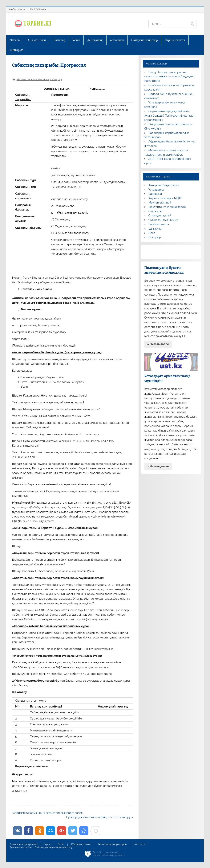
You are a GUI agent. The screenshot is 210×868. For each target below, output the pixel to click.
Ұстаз (76, 40)
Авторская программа (24, 844)
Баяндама (155, 194)
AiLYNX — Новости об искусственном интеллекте (109, 854)
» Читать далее (158, 344)
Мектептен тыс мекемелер (167, 207)
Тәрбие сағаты (175, 40)
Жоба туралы (17, 9)
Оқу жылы (155, 211)
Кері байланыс (38, 9)
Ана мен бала (37, 40)
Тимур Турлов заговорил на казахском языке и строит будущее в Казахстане (170, 77)
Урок (47, 844)
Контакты (140, 844)
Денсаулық (95, 40)
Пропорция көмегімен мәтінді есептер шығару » (99, 817)
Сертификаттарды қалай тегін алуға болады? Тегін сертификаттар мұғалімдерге (169, 116)
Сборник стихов (81, 844)
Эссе (152, 233)
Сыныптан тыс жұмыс (163, 220)
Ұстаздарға (156, 190)
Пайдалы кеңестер (144, 40)
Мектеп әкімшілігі (160, 203)
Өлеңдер (155, 237)
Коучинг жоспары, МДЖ (165, 198)
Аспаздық (117, 40)
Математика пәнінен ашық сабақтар (39, 79)
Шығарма (17, 50)
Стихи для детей (160, 215)
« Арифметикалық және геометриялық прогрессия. (48, 813)
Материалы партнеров (112, 844)
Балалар (60, 40)
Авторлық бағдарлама (164, 185)
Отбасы (15, 40)
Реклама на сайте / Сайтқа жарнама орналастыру (41, 847)
